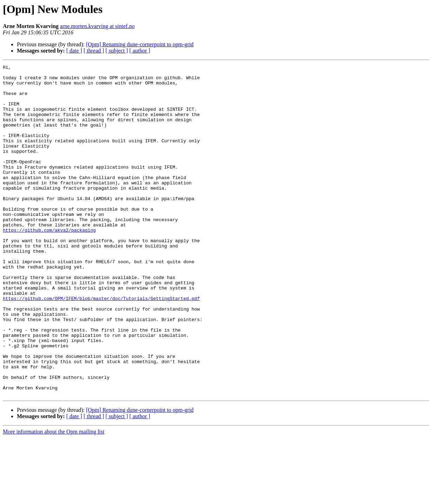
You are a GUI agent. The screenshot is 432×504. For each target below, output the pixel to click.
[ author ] (140, 51)
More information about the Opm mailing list (54, 498)
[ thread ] (94, 51)
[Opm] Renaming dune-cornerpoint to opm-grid (140, 44)
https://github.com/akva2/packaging (49, 264)
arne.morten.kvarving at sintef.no (97, 26)
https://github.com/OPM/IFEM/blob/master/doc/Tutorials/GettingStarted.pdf (101, 346)
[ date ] (74, 51)
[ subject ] (117, 51)
